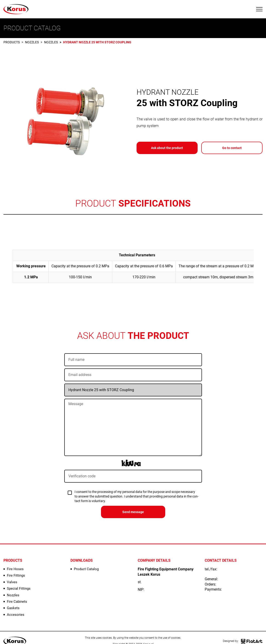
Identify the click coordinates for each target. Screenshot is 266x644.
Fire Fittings (16, 575)
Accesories (16, 615)
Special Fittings (19, 589)
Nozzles (32, 42)
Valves (12, 582)
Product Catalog (86, 569)
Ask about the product (167, 148)
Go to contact (232, 148)
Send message (133, 512)
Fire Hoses (15, 569)
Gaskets (13, 608)
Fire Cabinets (17, 602)
